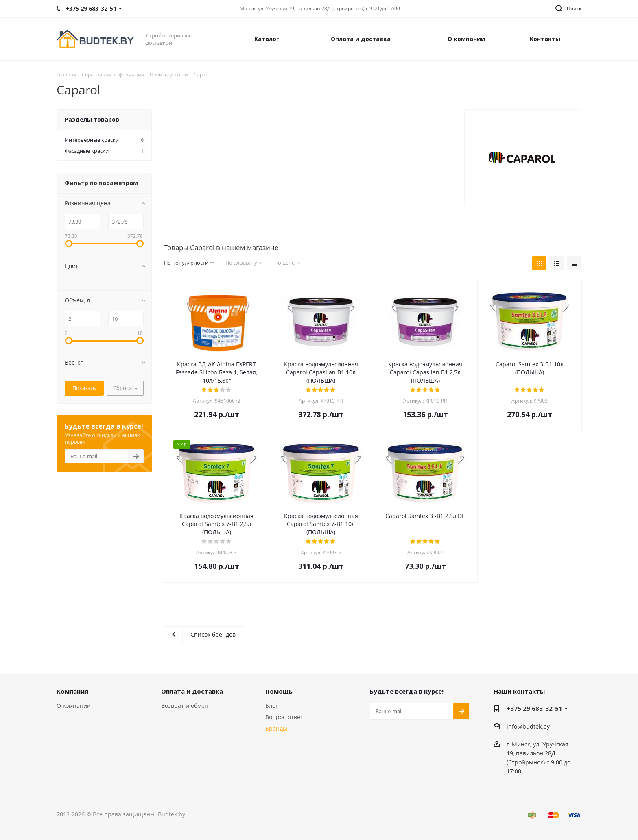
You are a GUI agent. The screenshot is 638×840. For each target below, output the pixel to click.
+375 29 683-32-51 (534, 708)
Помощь (279, 691)
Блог (272, 706)
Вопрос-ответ (284, 717)
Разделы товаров (92, 119)
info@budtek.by (528, 726)
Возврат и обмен (185, 706)
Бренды (276, 728)
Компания (72, 691)
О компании (74, 706)
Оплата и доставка (192, 691)
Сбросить (125, 388)
